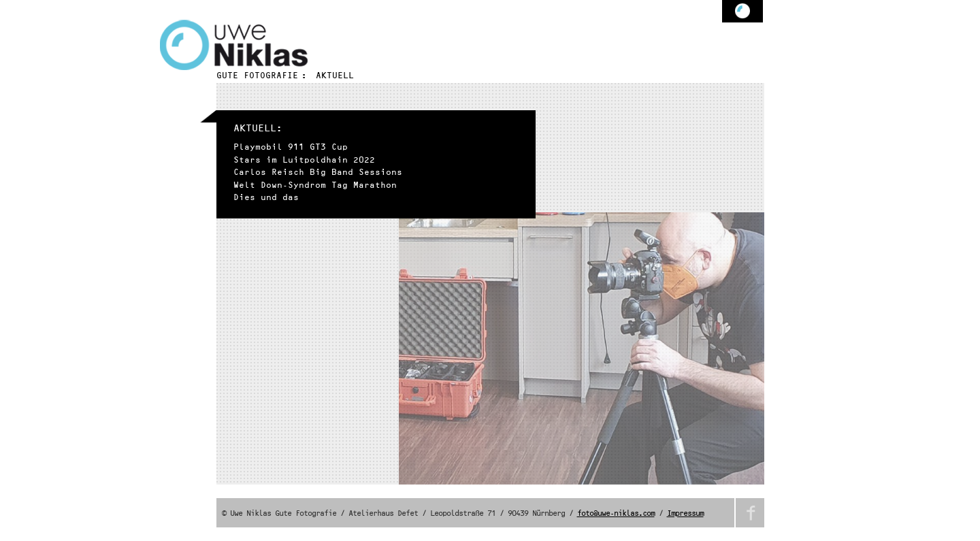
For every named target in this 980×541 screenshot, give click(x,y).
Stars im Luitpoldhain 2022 (304, 160)
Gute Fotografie (257, 76)
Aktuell (335, 76)
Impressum (685, 514)
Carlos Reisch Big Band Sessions (318, 173)
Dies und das (266, 198)
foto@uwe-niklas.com (616, 514)
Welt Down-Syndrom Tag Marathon (315, 185)
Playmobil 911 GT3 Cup (291, 147)
